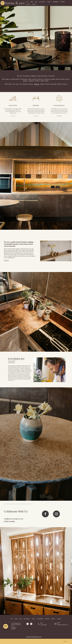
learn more (13, 116)
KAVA (37, 84)
